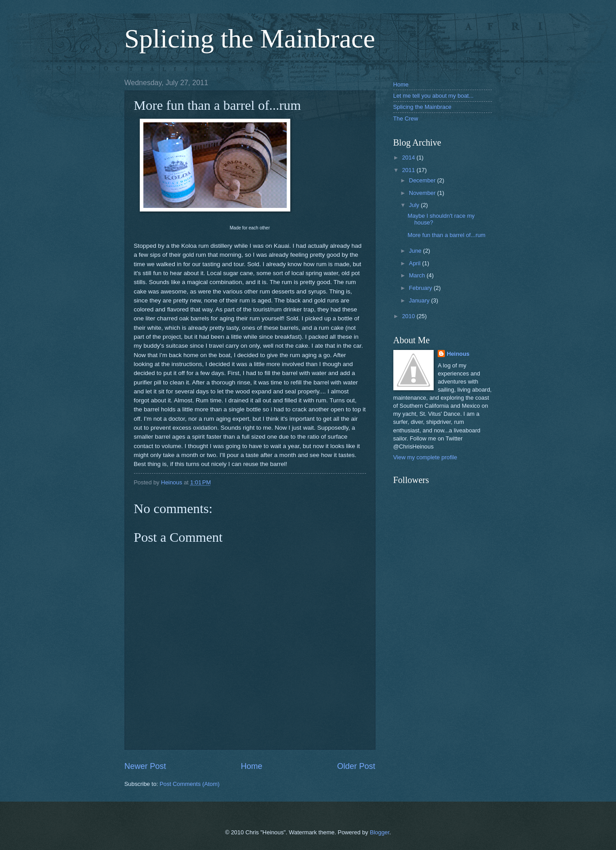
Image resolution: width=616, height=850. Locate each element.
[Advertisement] (438, 617)
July (415, 205)
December (423, 180)
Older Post (356, 766)
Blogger (379, 832)
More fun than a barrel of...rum (447, 235)
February (421, 288)
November (423, 193)
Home (251, 766)
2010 (409, 316)
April (416, 263)
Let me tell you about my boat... (434, 96)
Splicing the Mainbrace (250, 39)
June (416, 251)
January (420, 300)
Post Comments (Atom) (190, 784)
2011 (409, 170)
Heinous (458, 354)
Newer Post (145, 766)
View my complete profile (425, 457)
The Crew (406, 119)
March (418, 275)
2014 (409, 157)
